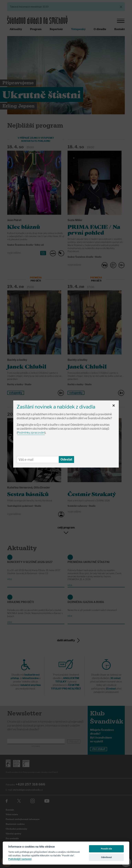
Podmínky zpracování (31, 433)
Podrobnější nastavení (20, 859)
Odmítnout (106, 857)
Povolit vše (106, 849)
